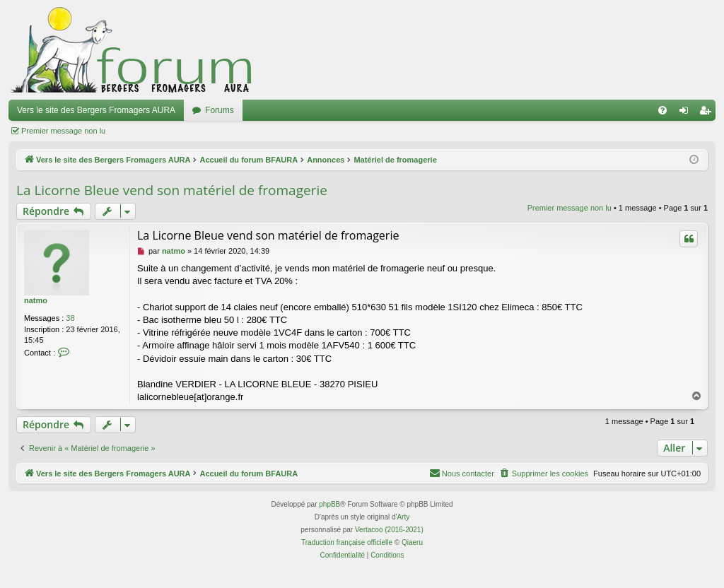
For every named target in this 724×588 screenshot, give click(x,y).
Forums (220, 110)
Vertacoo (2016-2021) (389, 530)
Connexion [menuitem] (687, 113)
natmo (36, 300)
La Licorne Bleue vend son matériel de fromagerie (172, 190)
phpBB (329, 504)
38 (70, 318)
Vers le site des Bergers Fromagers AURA (96, 110)
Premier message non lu (63, 131)
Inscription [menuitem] (708, 113)
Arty (403, 517)
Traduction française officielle (347, 542)
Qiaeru (412, 542)
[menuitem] (662, 110)
